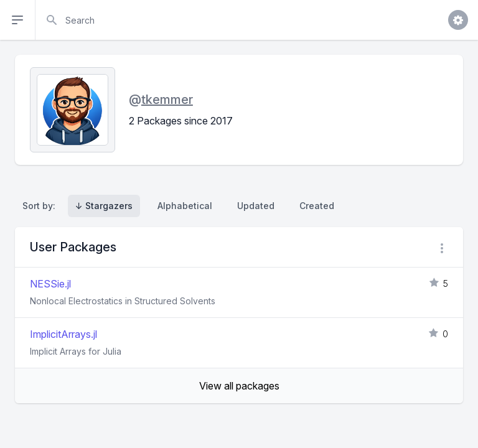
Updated (256, 206)
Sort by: (41, 206)
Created (317, 206)
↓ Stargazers (104, 206)
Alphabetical (185, 206)
